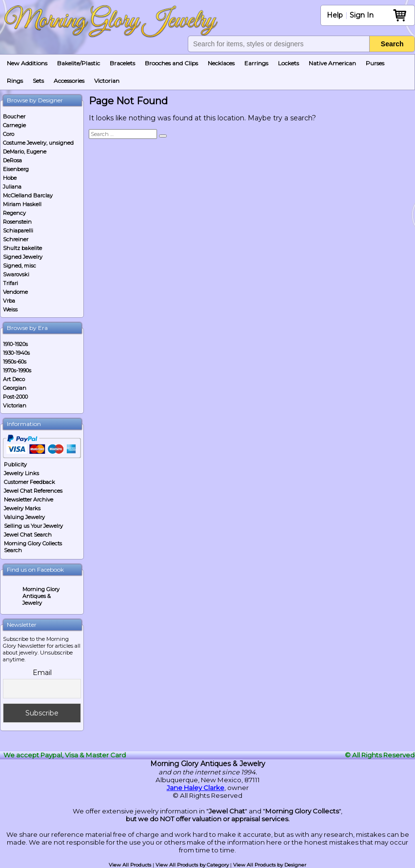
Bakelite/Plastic (79, 63)
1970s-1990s (17, 370)
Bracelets (122, 63)
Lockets (288, 63)
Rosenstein (17, 222)
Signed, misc (20, 266)
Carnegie (14, 125)
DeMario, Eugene (25, 152)
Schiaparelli (18, 231)
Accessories (69, 81)
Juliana (12, 187)
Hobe (10, 178)
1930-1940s (16, 353)
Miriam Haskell (22, 204)
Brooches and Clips (171, 63)
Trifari (10, 283)
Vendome (15, 292)
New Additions (27, 63)
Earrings (256, 63)
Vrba (9, 301)
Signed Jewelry (23, 257)
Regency (14, 213)
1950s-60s (15, 362)
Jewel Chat (227, 811)
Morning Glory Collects (302, 811)
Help (335, 15)
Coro (9, 134)
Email (42, 673)
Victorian (107, 81)
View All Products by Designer (270, 865)
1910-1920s (15, 344)
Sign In (362, 15)
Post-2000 (15, 397)
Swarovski (16, 274)
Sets (38, 81)
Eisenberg (16, 169)
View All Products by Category (192, 865)
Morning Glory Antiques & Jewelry (41, 596)
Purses (375, 63)
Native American (332, 63)
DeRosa (12, 160)
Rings (15, 81)
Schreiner (16, 239)
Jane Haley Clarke (196, 788)
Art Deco (14, 379)
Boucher (14, 116)
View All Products (130, 865)
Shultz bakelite (22, 248)
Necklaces (221, 63)
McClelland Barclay (28, 195)
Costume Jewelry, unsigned (38, 143)
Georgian (15, 388)
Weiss (10, 309)
